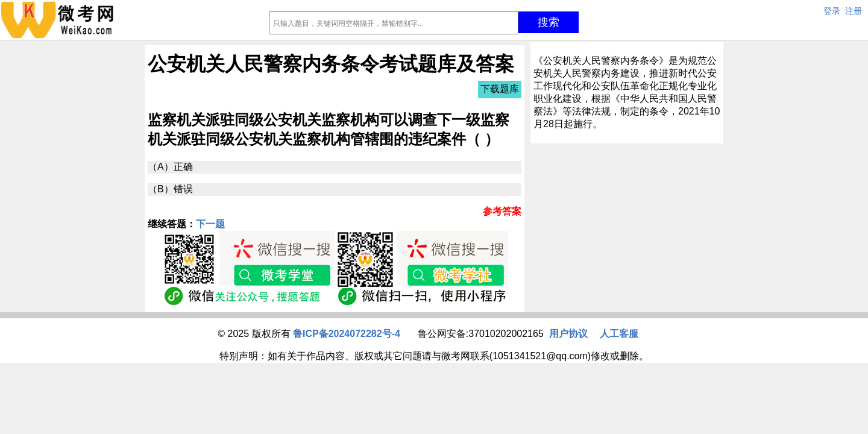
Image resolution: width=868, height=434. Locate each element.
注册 (854, 11)
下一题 (210, 224)
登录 (832, 11)
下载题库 (500, 89)
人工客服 (619, 334)
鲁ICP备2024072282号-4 (347, 334)
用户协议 (568, 334)
